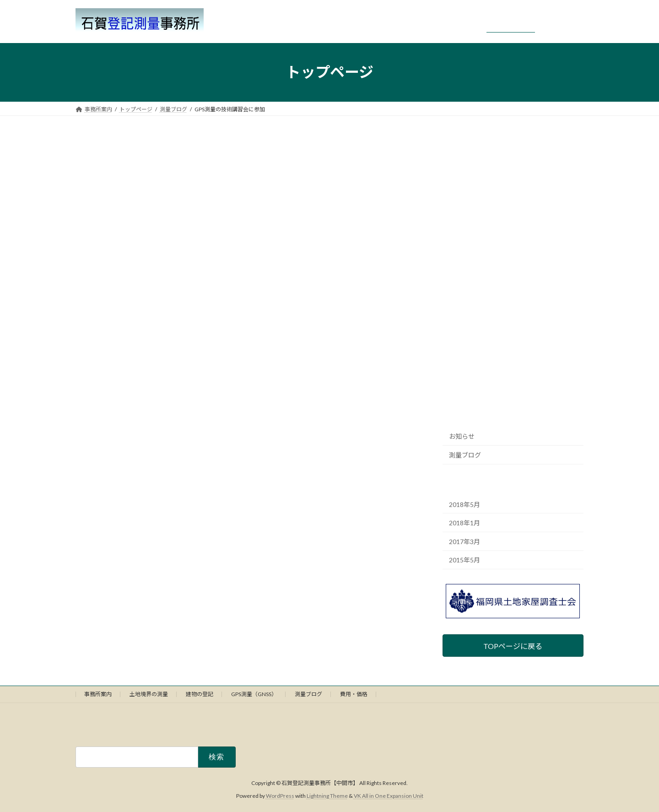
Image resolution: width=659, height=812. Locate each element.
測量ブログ (465, 455)
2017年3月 (465, 541)
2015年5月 (465, 560)
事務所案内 (98, 694)
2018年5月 (465, 504)
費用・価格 (354, 694)
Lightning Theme (327, 796)
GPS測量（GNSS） (254, 694)
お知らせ (462, 436)
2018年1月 (465, 523)
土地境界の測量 (149, 694)
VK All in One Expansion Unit (389, 796)
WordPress (280, 796)
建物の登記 (200, 694)
